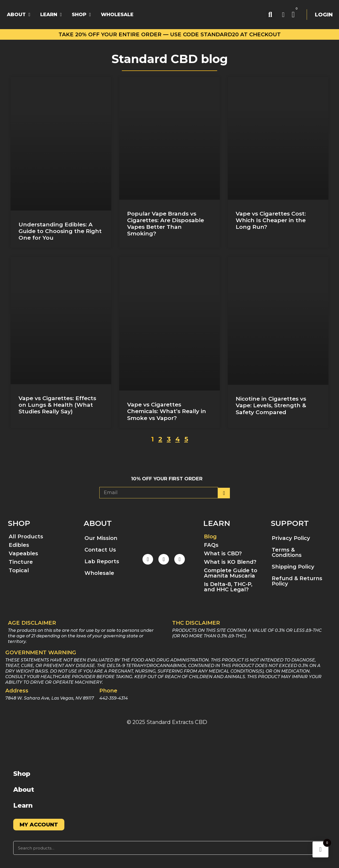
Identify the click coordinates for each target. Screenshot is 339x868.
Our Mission (101, 538)
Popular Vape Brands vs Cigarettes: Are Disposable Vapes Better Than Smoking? (166, 224)
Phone (108, 691)
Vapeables (23, 553)
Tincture (21, 562)
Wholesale (99, 573)
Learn (23, 805)
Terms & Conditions (287, 552)
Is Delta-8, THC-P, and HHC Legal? (228, 587)
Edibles (19, 545)
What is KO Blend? (230, 562)
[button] (270, 15)
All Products (26, 536)
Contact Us (100, 550)
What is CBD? (223, 553)
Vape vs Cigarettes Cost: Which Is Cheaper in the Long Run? (271, 220)
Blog (210, 536)
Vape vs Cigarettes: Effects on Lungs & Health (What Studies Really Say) (57, 405)
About (24, 789)
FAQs (211, 545)
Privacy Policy (291, 538)
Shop (22, 774)
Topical (19, 570)
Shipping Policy (293, 567)
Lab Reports (102, 561)
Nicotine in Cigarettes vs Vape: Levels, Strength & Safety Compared (271, 405)
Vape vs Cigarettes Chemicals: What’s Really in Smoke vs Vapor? (167, 411)
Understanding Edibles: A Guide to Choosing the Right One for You (60, 231)
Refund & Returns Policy (297, 581)
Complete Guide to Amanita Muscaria (231, 573)
